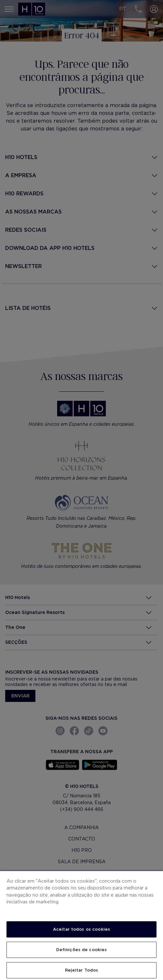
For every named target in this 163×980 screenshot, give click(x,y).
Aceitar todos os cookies (81, 929)
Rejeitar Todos (82, 970)
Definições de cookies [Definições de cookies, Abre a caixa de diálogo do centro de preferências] (82, 950)
